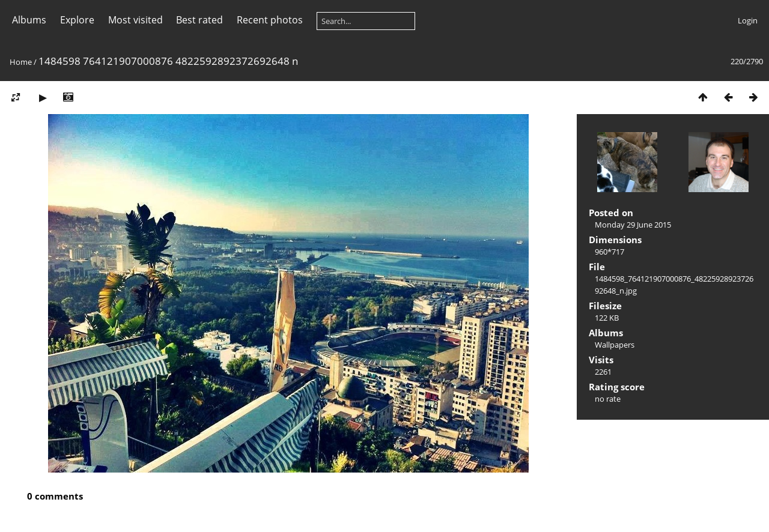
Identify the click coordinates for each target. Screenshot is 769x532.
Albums (29, 20)
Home (21, 62)
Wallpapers (615, 345)
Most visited (135, 20)
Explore (77, 20)
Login (748, 20)
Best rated (199, 20)
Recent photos (270, 20)
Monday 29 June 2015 (633, 225)
